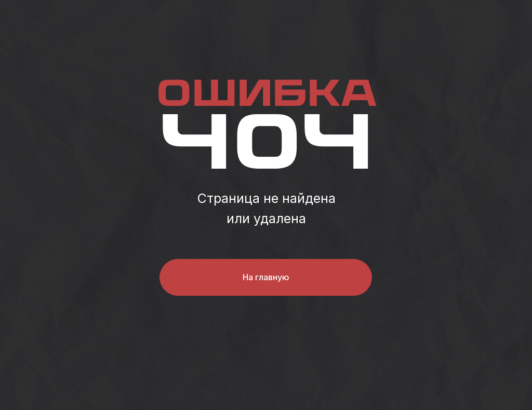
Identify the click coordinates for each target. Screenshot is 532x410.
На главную (266, 277)
